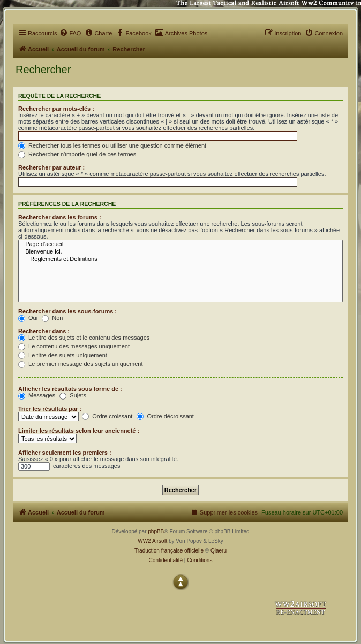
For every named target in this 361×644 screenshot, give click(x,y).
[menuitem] (70, 33)
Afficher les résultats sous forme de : (70, 389)
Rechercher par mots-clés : (56, 109)
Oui (28, 318)
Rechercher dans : (44, 331)
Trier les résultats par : (50, 409)
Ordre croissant (107, 416)
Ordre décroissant (165, 416)
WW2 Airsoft (152, 541)
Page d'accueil (180, 244)
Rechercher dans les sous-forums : (67, 311)
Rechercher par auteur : (51, 167)
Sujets (73, 395)
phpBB (156, 531)
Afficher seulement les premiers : (65, 453)
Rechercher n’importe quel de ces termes (77, 154)
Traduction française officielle (169, 551)
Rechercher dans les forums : (60, 217)
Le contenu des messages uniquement (74, 346)
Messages (37, 395)
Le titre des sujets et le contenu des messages (84, 338)
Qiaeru (219, 551)
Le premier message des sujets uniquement (80, 364)
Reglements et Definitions (180, 259)
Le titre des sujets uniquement (63, 355)
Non (52, 318)
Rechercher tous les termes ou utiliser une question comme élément (112, 145)
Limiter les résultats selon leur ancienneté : (79, 431)
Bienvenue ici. (180, 252)
